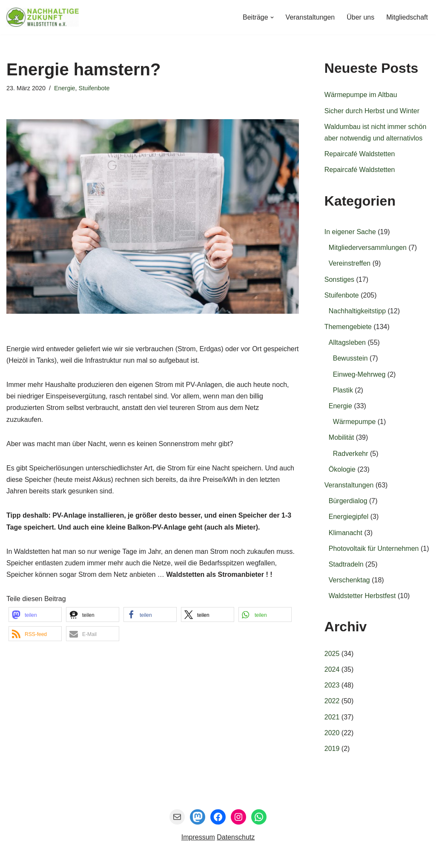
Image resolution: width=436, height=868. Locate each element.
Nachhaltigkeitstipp (357, 311)
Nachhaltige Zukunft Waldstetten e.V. (90, 857)
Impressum (198, 837)
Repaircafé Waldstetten (360, 154)
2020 (332, 733)
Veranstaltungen (310, 17)
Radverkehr (351, 454)
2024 (332, 669)
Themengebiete (348, 327)
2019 (332, 749)
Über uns (360, 17)
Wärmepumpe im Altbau (361, 95)
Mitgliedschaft (407, 17)
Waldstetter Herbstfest (362, 596)
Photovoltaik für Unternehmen (374, 549)
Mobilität (341, 437)
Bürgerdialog (348, 501)
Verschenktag (349, 580)
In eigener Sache (350, 232)
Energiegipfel (349, 517)
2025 (332, 654)
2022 (332, 701)
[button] (272, 17)
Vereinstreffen (350, 263)
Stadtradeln (346, 564)
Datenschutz (236, 837)
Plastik (343, 390)
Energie (65, 88)
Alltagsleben (347, 342)
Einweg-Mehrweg (359, 374)
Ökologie (342, 469)
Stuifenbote (94, 88)
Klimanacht (346, 533)
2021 (332, 717)
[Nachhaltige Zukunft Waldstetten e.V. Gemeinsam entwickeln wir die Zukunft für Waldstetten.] (43, 17)
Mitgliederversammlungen (368, 248)
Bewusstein (350, 358)
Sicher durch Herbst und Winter (372, 111)
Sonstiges (339, 279)
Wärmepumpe (354, 422)
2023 (332, 685)
